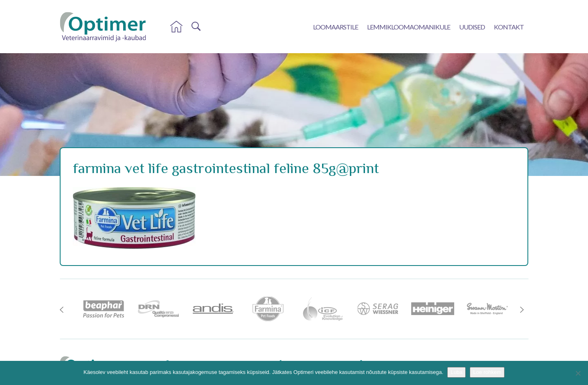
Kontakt (509, 27)
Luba (456, 372)
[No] (578, 373)
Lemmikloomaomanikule (409, 27)
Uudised (472, 27)
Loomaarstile (336, 27)
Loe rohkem (487, 372)
